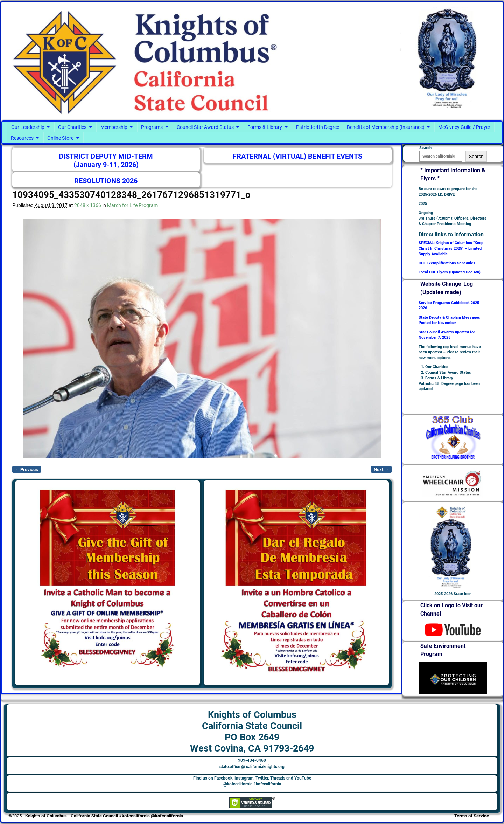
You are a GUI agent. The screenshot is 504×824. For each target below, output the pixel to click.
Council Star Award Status (205, 127)
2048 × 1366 (88, 205)
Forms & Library (265, 127)
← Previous (27, 469)
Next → (381, 469)
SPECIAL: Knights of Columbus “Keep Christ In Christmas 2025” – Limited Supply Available (451, 248)
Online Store (60, 138)
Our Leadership (28, 127)
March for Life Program (132, 205)
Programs (152, 127)
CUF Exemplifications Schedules (447, 263)
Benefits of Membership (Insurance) (386, 127)
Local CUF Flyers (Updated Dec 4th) (450, 272)
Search (476, 156)
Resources (22, 138)
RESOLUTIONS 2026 (106, 181)
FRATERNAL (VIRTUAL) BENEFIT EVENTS (297, 156)
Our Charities (72, 127)
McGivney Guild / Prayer (464, 127)
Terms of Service (472, 816)
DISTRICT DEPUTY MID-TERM (106, 156)
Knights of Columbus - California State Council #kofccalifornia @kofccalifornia (104, 816)
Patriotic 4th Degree (318, 127)
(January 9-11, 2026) (106, 165)
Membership (114, 127)
